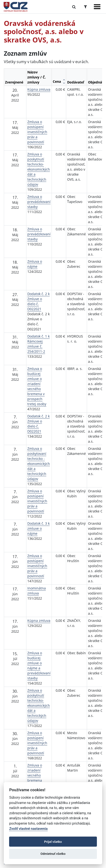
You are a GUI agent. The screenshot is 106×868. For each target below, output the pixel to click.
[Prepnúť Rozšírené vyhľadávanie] (85, 7)
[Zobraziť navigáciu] (97, 7)
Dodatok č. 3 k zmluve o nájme (38, 528)
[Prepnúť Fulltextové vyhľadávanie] (74, 7)
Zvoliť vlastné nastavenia (28, 829)
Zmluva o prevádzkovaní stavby (39, 202)
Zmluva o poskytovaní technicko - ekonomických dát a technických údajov (39, 464)
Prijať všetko (53, 842)
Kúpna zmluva (39, 89)
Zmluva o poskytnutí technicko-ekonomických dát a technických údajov (39, 169)
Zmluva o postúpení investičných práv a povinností (37, 132)
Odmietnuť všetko (53, 854)
